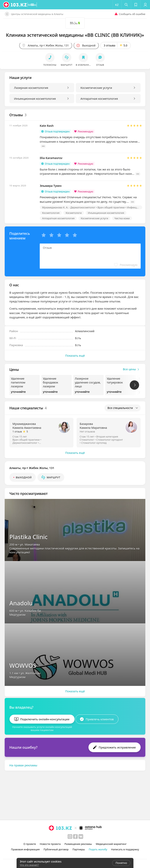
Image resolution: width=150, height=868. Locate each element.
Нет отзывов (87, 431)
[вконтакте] (81, 837)
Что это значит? (29, 865)
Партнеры (79, 849)
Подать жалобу (98, 849)
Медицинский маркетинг (111, 844)
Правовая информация (25, 849)
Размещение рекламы (78, 844)
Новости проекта (50, 844)
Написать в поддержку (125, 849)
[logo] (15, 5)
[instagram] (70, 837)
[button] (44, 5)
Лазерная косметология (31, 88)
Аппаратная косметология (99, 99)
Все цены (132, 369)
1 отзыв (17, 431)
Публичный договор (56, 849)
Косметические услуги (96, 88)
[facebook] (75, 837)
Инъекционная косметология (35, 99)
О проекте (30, 844)
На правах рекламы (23, 763)
